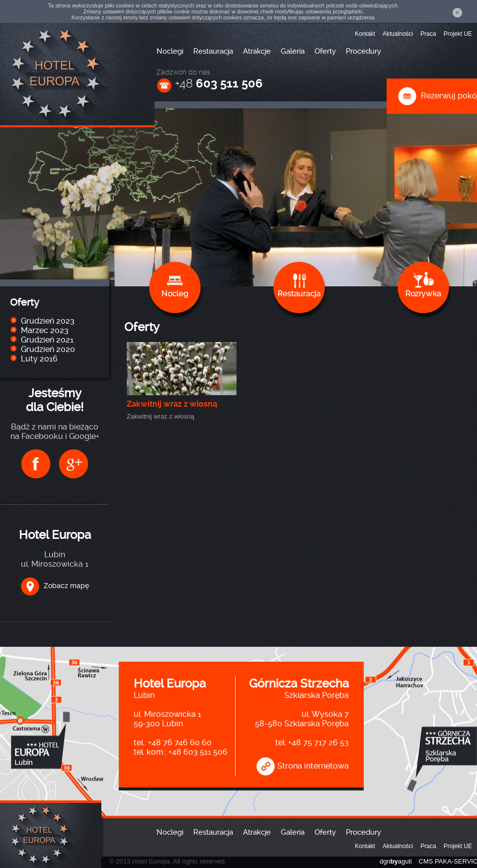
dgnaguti (396, 861)
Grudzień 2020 (48, 349)
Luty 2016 (39, 359)
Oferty (325, 51)
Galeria (293, 51)
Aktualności (398, 34)
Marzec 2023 (45, 330)
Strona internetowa (302, 766)
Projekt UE (458, 34)
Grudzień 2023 (48, 321)
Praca (428, 34)
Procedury (363, 51)
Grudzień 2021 (47, 340)
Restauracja (213, 51)
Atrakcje (257, 51)
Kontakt (365, 34)
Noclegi (170, 51)
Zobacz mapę (55, 586)
